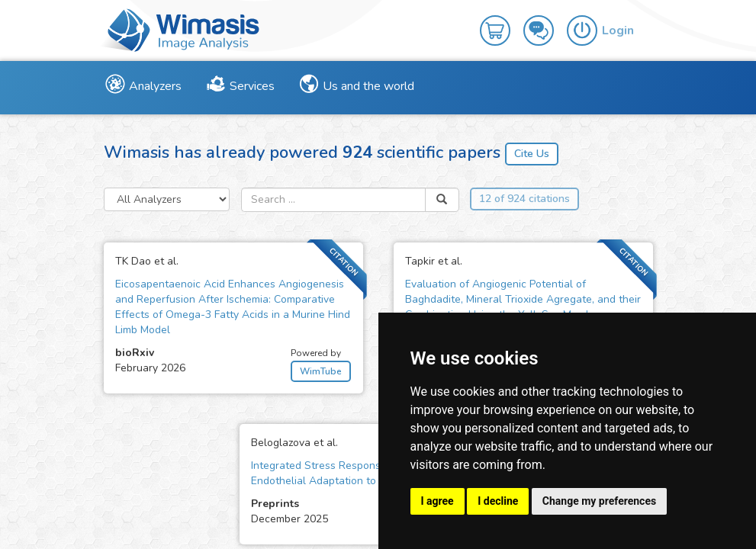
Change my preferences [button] (599, 501)
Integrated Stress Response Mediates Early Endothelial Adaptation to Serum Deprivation (360, 473)
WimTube (321, 371)
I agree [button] (438, 501)
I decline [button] (498, 501)
